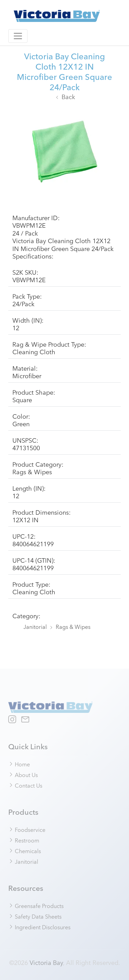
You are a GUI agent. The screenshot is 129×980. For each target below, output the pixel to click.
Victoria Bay (46, 962)
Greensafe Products (36, 906)
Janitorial (35, 626)
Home (19, 764)
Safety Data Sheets (35, 916)
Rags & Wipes (73, 626)
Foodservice (27, 829)
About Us (23, 775)
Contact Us (25, 785)
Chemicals (25, 851)
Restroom (24, 840)
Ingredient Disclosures (40, 927)
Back (68, 96)
